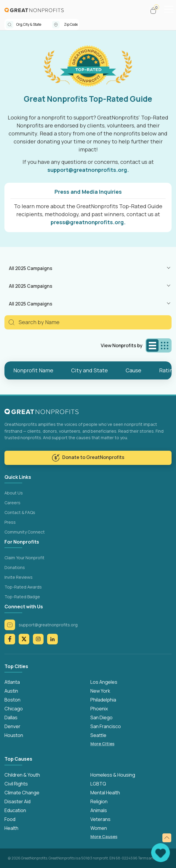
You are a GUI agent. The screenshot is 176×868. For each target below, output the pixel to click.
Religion (99, 801)
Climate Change (22, 793)
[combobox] (34, 25)
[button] (156, 11)
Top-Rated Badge (22, 597)
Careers (12, 503)
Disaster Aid (17, 801)
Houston (14, 735)
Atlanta (12, 682)
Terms (143, 858)
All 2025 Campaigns (31, 268)
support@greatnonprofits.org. (88, 170)
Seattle (98, 735)
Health (11, 828)
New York (100, 691)
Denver (12, 726)
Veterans (100, 819)
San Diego (101, 717)
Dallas (11, 717)
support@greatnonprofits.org (41, 625)
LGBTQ (98, 784)
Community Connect (25, 532)
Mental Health (105, 793)
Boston (12, 700)
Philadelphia (103, 700)
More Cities (102, 744)
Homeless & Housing (113, 775)
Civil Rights (16, 784)
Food (10, 819)
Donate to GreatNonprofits (88, 458)
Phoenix (99, 709)
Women (99, 828)
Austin (11, 691)
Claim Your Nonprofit (24, 558)
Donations (15, 567)
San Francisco (106, 726)
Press (10, 522)
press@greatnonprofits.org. (88, 222)
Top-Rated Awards (23, 587)
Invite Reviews (19, 577)
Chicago (14, 709)
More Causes (104, 837)
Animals (99, 810)
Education (15, 810)
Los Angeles (104, 682)
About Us (14, 493)
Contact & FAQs (20, 512)
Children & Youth (22, 775)
